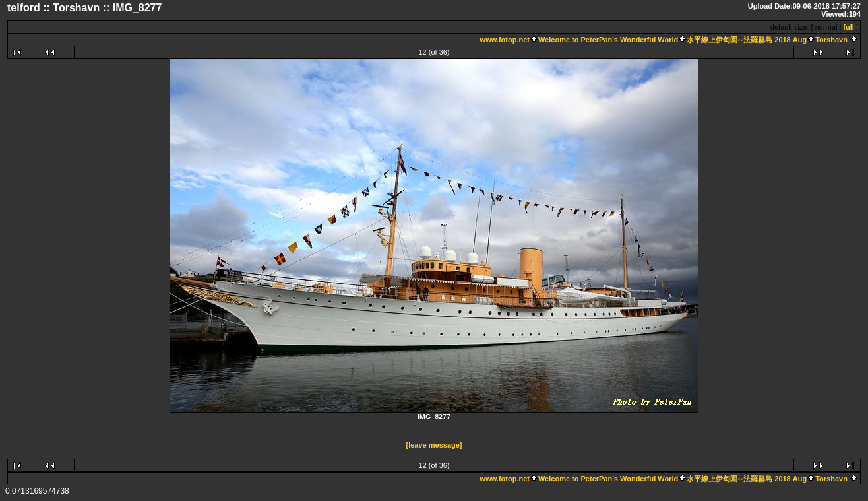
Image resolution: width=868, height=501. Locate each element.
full (849, 27)
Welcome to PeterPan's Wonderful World (608, 40)
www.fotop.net (505, 40)
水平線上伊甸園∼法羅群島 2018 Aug (747, 40)
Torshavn (831, 40)
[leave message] (434, 445)
